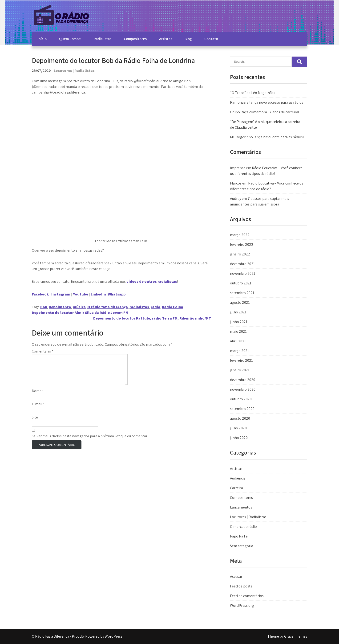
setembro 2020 (242, 409)
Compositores (135, 39)
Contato (211, 39)
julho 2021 (238, 312)
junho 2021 (239, 322)
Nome (38, 396)
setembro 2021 (242, 293)
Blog (188, 39)
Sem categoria (242, 546)
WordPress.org (242, 605)
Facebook (40, 294)
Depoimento (60, 307)
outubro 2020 (241, 399)
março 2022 (240, 235)
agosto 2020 (240, 418)
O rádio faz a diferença (108, 307)
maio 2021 (238, 331)
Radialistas (103, 39)
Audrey (236, 199)
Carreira (236, 488)
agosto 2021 (240, 302)
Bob (44, 307)
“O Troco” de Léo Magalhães (253, 93)
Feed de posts (241, 586)
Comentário (43, 351)
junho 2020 (239, 438)
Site (35, 423)
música (79, 307)
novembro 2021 (243, 273)
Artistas (166, 39)
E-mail (38, 410)
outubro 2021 (241, 283)
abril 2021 (238, 341)
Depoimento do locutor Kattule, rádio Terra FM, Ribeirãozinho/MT (152, 318)
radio (155, 307)
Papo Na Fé (239, 536)
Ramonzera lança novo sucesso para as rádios (267, 102)
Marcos (236, 183)
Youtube (81, 294)
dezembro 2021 (242, 264)
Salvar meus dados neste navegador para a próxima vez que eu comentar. (90, 442)
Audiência (238, 478)
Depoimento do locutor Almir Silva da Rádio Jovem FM (80, 313)
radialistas (139, 307)
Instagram (61, 294)
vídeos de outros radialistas (152, 281)
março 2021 (240, 351)
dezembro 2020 (243, 380)
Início (42, 39)
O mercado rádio (243, 527)
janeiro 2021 (240, 370)
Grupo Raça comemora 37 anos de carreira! (264, 112)
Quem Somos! (70, 39)
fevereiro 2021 (241, 360)
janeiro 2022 (240, 254)
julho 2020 (238, 428)
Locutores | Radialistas (74, 71)
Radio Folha (173, 307)
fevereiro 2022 (242, 244)
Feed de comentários (247, 596)
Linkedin (98, 294)
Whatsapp (117, 294)
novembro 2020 (243, 389)
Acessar (236, 576)
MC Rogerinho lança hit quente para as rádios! (267, 137)
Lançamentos (241, 507)
